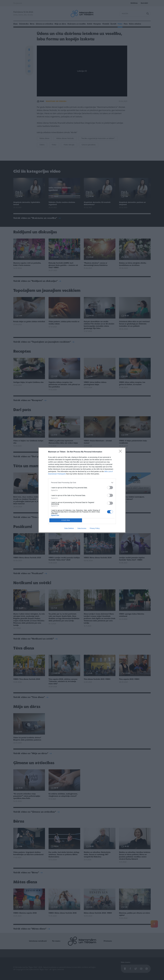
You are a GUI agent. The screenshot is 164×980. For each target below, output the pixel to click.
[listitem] (82, 483)
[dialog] (82, 490)
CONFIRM (66, 520)
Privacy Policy (95, 528)
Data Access (82, 528)
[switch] (110, 488)
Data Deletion (69, 528)
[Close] (121, 452)
